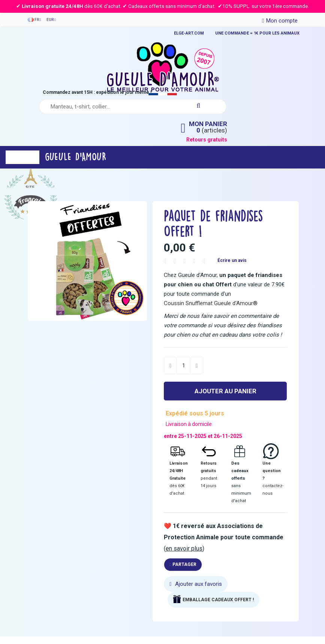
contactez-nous (273, 490)
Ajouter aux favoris (196, 584)
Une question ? (272, 471)
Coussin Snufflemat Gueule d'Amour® (211, 303)
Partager (183, 564)
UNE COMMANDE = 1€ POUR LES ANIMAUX (257, 33)
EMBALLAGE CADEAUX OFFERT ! (218, 600)
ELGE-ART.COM (189, 33)
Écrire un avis (232, 260)
